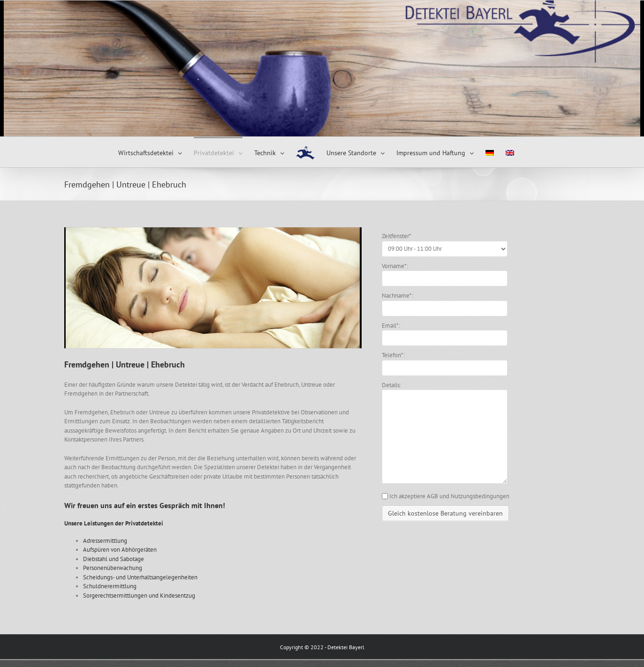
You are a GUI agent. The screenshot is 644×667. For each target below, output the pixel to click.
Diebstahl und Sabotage (114, 559)
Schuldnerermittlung (110, 586)
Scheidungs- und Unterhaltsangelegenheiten (140, 577)
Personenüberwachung (113, 568)
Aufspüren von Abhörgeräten (120, 550)
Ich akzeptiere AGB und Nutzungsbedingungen (449, 496)
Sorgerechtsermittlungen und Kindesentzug (139, 596)
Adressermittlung (105, 541)
